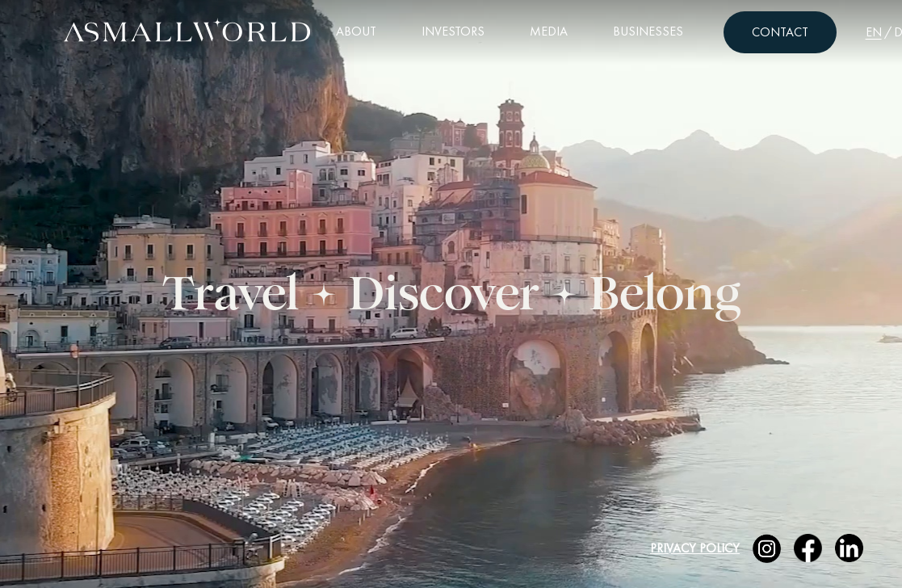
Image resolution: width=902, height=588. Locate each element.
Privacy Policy (695, 548)
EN (874, 32)
